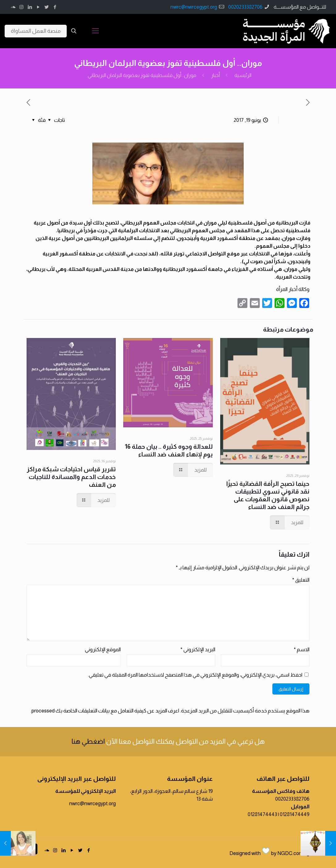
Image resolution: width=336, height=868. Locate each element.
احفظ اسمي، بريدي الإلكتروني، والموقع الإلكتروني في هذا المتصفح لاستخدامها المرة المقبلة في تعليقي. (195, 675)
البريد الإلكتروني (198, 650)
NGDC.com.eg (293, 853)
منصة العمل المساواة (36, 31)
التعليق (301, 580)
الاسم (302, 650)
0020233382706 (245, 7)
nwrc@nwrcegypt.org (194, 7)
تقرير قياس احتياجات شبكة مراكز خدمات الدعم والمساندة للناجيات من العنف (71, 477)
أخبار (215, 75)
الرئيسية (243, 75)
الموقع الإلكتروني (103, 650)
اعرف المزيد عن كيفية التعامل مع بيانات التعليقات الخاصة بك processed (105, 711)
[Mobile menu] (95, 31)
